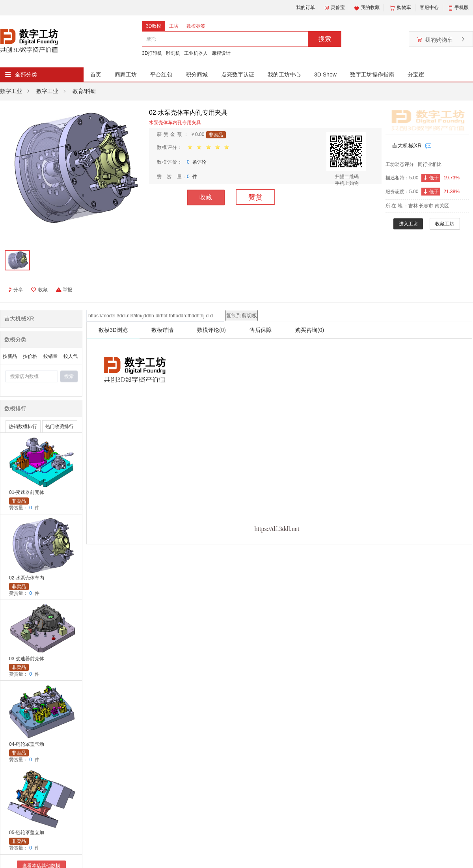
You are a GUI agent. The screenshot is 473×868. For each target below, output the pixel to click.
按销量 (50, 356)
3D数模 (154, 26)
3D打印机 (152, 53)
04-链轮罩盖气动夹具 (27, 745)
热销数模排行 (23, 427)
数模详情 (162, 330)
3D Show (325, 75)
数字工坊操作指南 (372, 75)
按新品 (10, 356)
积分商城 (197, 75)
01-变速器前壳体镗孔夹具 (27, 493)
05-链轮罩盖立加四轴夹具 (27, 833)
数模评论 (211, 330)
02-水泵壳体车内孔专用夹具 (27, 578)
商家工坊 (126, 75)
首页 (96, 75)
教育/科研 (84, 91)
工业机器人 (196, 53)
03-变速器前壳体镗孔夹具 (27, 659)
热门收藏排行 (60, 427)
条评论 (197, 162)
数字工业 (11, 91)
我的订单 (305, 7)
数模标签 (196, 26)
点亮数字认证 (238, 75)
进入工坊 (408, 224)
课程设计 (221, 53)
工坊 (174, 26)
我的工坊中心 (284, 75)
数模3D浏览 (113, 330)
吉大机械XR (407, 145)
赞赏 (255, 197)
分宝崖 (416, 75)
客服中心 (429, 7)
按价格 (30, 356)
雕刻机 (173, 53)
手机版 (462, 7)
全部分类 (26, 75)
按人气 (71, 356)
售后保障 (261, 330)
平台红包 (161, 75)
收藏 (206, 197)
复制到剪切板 (242, 316)
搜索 (325, 39)
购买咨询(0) (310, 330)
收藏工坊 (445, 224)
